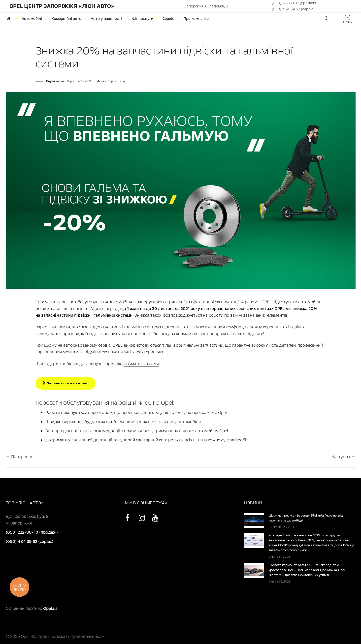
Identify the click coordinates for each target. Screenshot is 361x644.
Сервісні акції (117, 81)
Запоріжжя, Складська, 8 (206, 6)
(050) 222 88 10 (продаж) (294, 3)
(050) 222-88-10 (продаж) (32, 532)
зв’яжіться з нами (142, 364)
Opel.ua (50, 608)
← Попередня (19, 457)
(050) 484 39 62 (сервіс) (293, 9)
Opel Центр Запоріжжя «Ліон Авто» (62, 6)
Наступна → (344, 457)
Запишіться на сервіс (66, 383)
